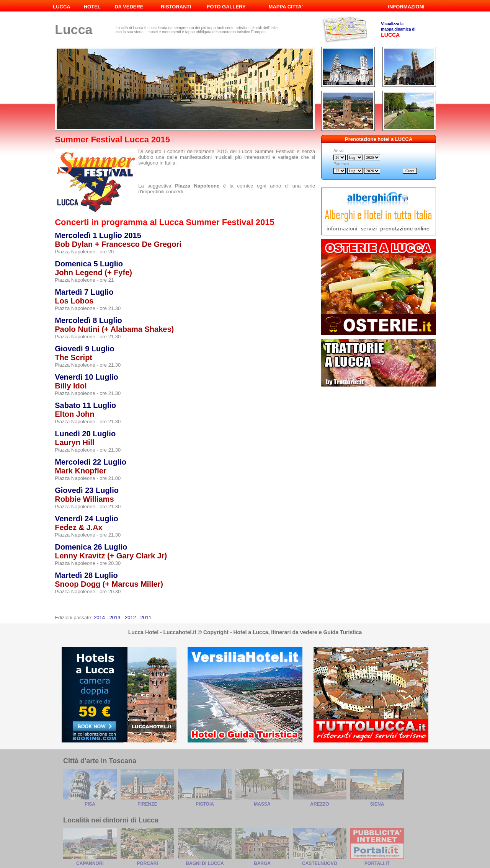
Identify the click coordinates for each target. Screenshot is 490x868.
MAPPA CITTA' (286, 7)
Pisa (90, 804)
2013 (115, 618)
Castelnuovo (320, 863)
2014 (99, 618)
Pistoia (205, 804)
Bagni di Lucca (205, 863)
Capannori (90, 863)
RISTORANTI (176, 7)
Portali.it (377, 863)
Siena (377, 804)
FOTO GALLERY (226, 7)
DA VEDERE (129, 7)
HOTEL (92, 7)
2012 (130, 618)
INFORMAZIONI (406, 7)
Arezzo (319, 804)
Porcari (147, 863)
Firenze (147, 804)
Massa (262, 804)
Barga (262, 863)
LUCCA (62, 7)
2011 (146, 618)
